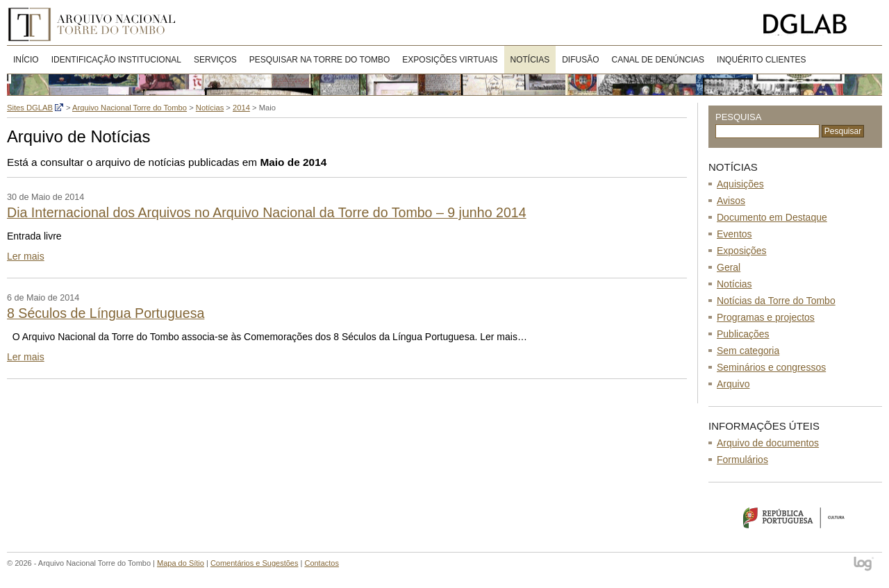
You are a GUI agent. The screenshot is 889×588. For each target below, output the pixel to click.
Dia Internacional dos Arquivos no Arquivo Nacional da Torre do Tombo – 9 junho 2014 (267, 212)
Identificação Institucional (116, 60)
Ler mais (26, 256)
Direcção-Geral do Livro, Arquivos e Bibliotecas (819, 25)
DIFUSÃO (580, 60)
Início (26, 60)
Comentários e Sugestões (255, 563)
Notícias (530, 60)
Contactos (322, 563)
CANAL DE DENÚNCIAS (658, 60)
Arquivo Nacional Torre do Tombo (97, 24)
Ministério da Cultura (795, 517)
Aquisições (740, 184)
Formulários (742, 460)
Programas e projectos (766, 317)
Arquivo (733, 384)
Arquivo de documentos (768, 443)
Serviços (215, 60)
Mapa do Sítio (181, 563)
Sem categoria (748, 351)
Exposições (742, 251)
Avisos (731, 201)
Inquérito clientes (761, 60)
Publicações (743, 334)
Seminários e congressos (771, 367)
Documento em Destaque (772, 217)
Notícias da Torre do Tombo (776, 301)
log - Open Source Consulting (864, 565)
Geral (729, 267)
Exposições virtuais (450, 60)
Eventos (734, 234)
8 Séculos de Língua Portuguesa (106, 313)
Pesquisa (738, 117)
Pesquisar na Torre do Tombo (320, 60)
